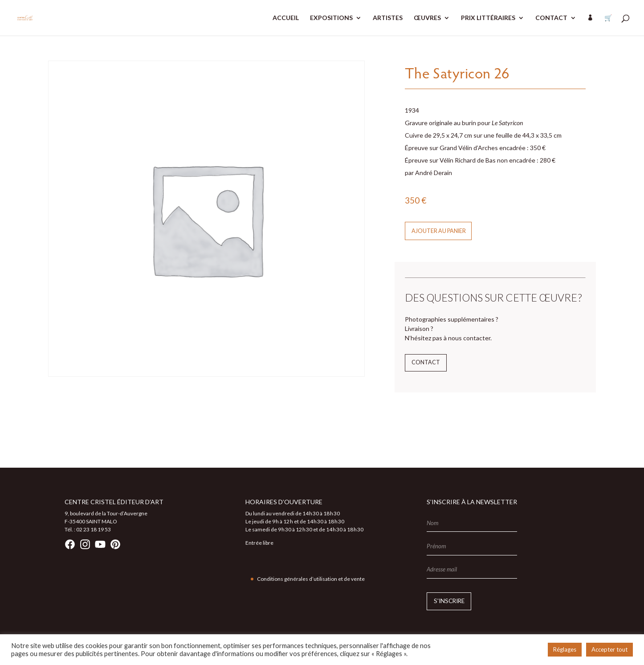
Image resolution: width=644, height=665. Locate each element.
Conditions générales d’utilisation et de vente (311, 579)
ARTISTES (388, 18)
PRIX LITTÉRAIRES (488, 18)
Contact (426, 362)
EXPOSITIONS (331, 18)
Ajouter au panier (439, 231)
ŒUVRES (427, 18)
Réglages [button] (565, 649)
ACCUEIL (286, 18)
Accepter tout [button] (609, 649)
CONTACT (551, 18)
